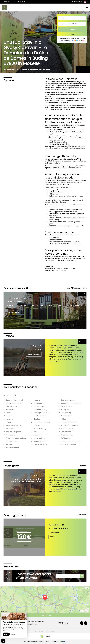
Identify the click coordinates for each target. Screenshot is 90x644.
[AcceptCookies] (3, 641)
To (75, 18)
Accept (6, 634)
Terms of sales (50, 631)
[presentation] (79, 70)
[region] (14, 625)
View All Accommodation (77, 288)
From (62, 18)
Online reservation (34, 354)
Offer (52, 537)
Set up (13, 634)
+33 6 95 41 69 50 (62, 622)
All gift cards (82, 515)
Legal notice (39, 631)
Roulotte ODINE (14, 302)
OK (82, 576)
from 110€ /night (14, 312)
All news (83, 466)
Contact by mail (62, 624)
